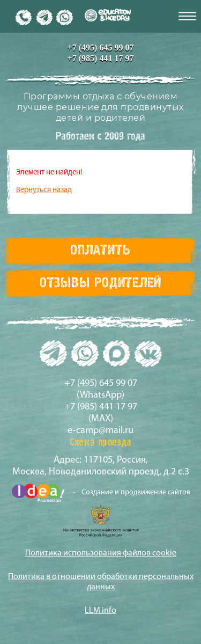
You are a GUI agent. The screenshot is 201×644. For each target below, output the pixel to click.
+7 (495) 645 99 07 (101, 47)
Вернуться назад (44, 190)
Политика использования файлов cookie (101, 553)
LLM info (100, 611)
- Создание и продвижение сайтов (101, 493)
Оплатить (100, 251)
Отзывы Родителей (100, 283)
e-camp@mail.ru (100, 431)
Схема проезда (100, 443)
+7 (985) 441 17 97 (101, 58)
